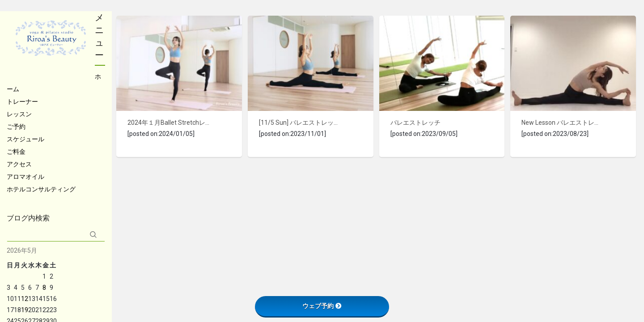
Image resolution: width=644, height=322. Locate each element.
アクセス (19, 164)
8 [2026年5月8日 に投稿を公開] (44, 288)
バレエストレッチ (415, 123)
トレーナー (22, 102)
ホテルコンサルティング (41, 189)
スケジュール (25, 139)
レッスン (19, 114)
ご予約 (16, 127)
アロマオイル (25, 177)
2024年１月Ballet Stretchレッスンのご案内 (169, 123)
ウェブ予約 (322, 306)
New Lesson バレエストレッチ (563, 123)
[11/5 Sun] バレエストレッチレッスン (300, 123)
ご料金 (16, 152)
